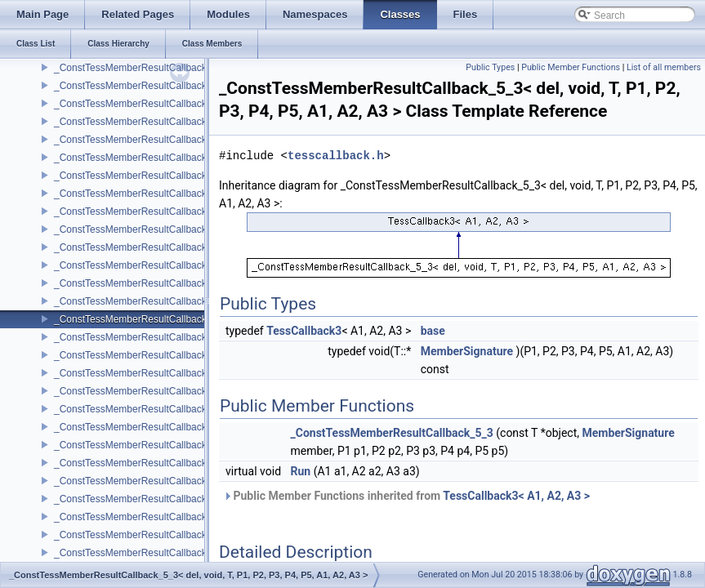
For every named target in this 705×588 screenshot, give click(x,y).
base (433, 331)
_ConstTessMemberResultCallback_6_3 (141, 517)
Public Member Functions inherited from (406, 496)
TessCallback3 (304, 331)
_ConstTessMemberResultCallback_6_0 (141, 409)
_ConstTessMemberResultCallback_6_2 (141, 481)
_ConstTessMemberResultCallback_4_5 (141, 158)
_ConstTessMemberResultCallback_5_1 (141, 229)
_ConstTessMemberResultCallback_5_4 (141, 337)
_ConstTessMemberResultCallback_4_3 (141, 86)
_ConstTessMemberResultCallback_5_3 (141, 301)
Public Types (490, 67)
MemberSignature (467, 351)
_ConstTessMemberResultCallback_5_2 (141, 265)
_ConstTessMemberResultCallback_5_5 (141, 373)
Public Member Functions (571, 67)
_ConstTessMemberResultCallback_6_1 (141, 445)
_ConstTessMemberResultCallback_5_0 (141, 194)
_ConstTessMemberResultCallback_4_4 (141, 122)
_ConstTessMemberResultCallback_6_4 (141, 553)
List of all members (664, 67)
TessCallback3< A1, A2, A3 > (516, 496)
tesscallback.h (336, 156)
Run (301, 471)
